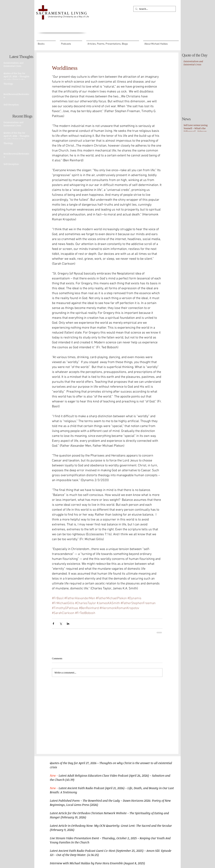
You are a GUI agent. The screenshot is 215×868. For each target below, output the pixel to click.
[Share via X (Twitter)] (61, 624)
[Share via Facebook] (53, 624)
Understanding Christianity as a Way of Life (68, 17)
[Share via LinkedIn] (68, 624)
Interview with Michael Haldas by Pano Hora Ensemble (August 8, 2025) (97, 863)
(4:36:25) (93, 855)
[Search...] (154, 9)
